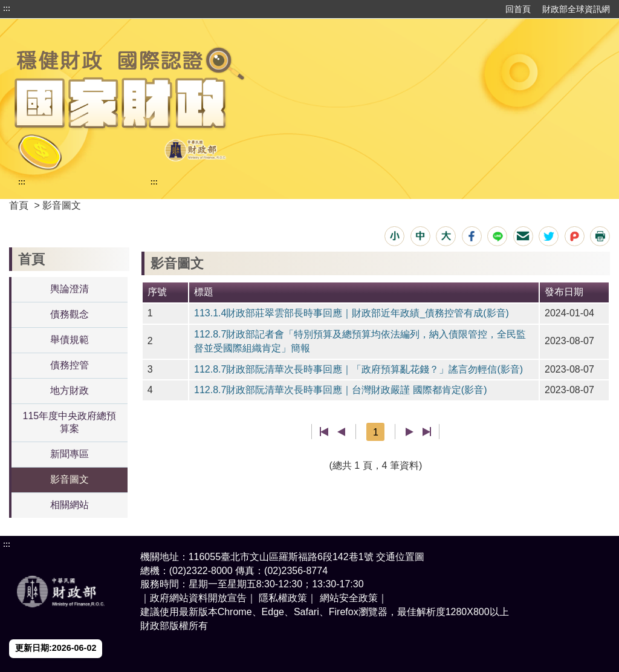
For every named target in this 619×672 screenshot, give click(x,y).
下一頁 (410, 432)
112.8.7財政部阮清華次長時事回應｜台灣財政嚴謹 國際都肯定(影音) (340, 390)
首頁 (19, 205)
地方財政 (70, 390)
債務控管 (70, 365)
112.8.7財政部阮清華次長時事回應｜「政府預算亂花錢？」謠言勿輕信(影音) (358, 369)
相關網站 (70, 505)
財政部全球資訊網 (576, 9)
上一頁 (341, 432)
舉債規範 (70, 340)
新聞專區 (70, 454)
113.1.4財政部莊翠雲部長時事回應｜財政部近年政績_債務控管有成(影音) (352, 313)
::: (7, 8)
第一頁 (324, 432)
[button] (394, 236)
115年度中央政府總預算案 (70, 422)
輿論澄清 (70, 289)
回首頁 (518, 9)
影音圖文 (70, 479)
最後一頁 (426, 432)
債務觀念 (70, 314)
